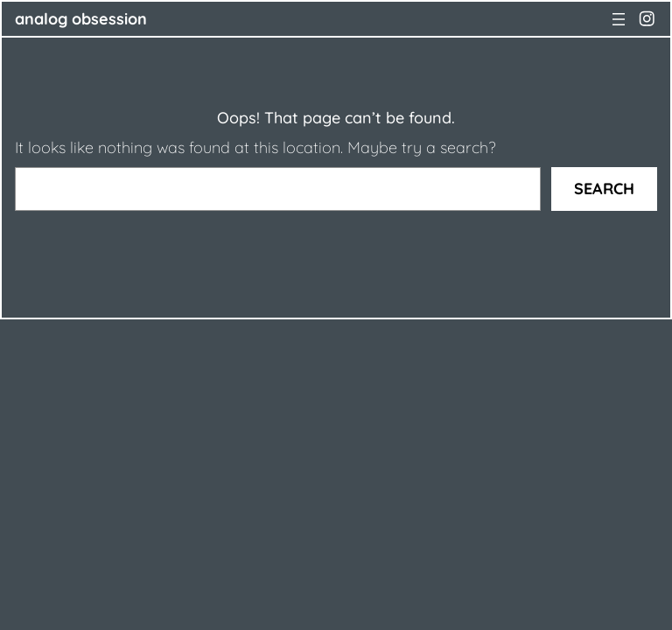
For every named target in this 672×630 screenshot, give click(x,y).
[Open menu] (619, 19)
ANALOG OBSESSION (81, 19)
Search (604, 189)
